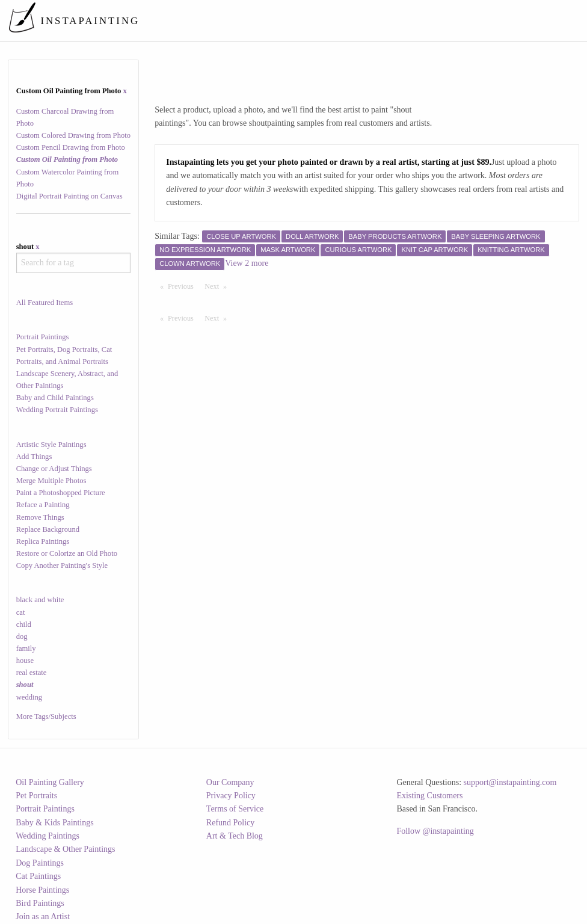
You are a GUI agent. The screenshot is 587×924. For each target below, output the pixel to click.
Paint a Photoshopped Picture (61, 493)
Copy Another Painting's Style (62, 565)
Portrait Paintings (43, 337)
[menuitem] (357, 20)
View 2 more (247, 263)
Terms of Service (235, 809)
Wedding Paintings (48, 836)
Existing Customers (429, 796)
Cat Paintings (38, 876)
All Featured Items (45, 303)
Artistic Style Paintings (51, 445)
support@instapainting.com (510, 782)
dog (22, 636)
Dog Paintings (40, 863)
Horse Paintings (42, 890)
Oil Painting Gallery (50, 782)
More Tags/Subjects (46, 716)
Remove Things (40, 517)
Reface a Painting (43, 505)
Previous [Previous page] (183, 286)
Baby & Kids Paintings (55, 823)
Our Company (230, 782)
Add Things (34, 457)
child (24, 624)
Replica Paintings (43, 541)
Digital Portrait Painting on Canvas (69, 196)
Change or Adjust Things (54, 469)
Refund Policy (231, 823)
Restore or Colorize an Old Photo (67, 553)
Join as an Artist (43, 916)
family (26, 648)
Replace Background (48, 529)
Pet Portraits (36, 796)
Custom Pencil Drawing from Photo (71, 147)
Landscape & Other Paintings (65, 849)
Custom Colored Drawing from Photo (73, 135)
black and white (40, 600)
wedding (29, 697)
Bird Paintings (40, 903)
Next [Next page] (218, 286)
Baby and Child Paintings (55, 398)
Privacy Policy (231, 796)
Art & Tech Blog (235, 836)
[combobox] (74, 263)
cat (21, 612)
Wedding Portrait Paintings (57, 410)
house (25, 661)
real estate (32, 673)
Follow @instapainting (435, 831)
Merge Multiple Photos (51, 481)
